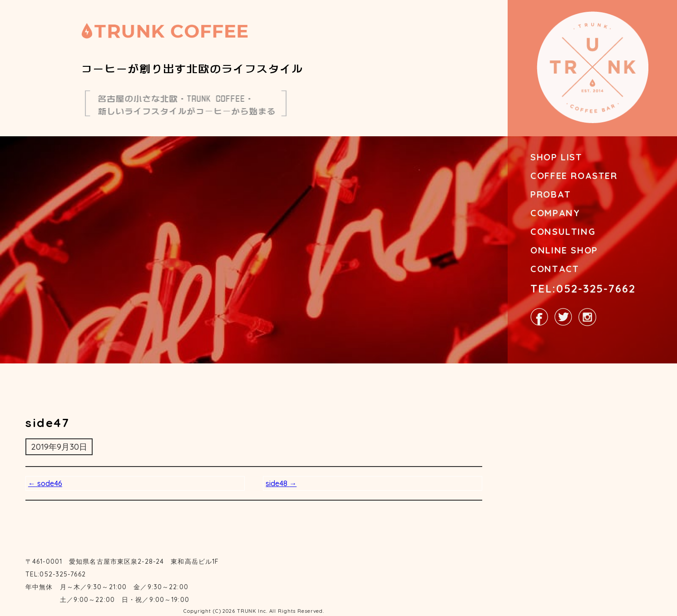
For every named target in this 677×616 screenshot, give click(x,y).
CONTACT (555, 269)
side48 (281, 483)
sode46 (45, 483)
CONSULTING (563, 231)
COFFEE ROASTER (574, 176)
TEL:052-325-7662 (583, 288)
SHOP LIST (556, 157)
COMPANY (555, 213)
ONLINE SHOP (564, 250)
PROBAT (551, 194)
